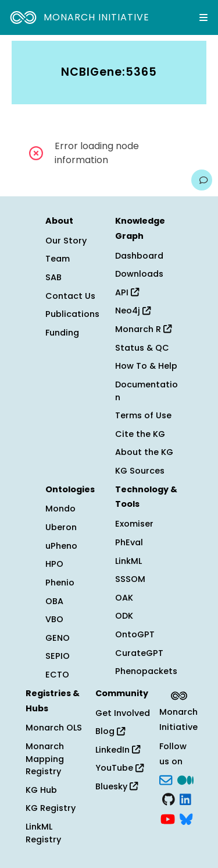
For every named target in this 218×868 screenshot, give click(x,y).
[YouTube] (168, 818)
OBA (54, 601)
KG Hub (41, 790)
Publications (72, 314)
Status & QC (142, 348)
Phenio (60, 583)
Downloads (139, 274)
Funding (62, 333)
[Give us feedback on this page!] (202, 180)
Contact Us (70, 296)
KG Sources (140, 471)
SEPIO (58, 656)
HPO (54, 564)
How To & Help (146, 366)
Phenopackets (146, 671)
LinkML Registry (43, 833)
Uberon (61, 527)
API (127, 292)
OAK (124, 598)
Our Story (66, 241)
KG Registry (51, 808)
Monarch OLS (54, 728)
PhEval (129, 542)
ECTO (57, 675)
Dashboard (139, 256)
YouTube (119, 768)
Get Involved (123, 713)
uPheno (61, 546)
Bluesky (117, 786)
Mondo (60, 509)
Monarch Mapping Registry (45, 759)
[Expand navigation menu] (203, 17)
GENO (58, 638)
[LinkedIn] (185, 799)
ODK (124, 616)
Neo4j (133, 310)
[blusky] (186, 818)
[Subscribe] (166, 779)
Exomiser (134, 524)
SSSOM (130, 579)
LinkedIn (118, 750)
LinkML (128, 561)
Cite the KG (140, 434)
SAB (53, 277)
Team (58, 259)
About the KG (144, 452)
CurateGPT (139, 653)
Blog (110, 731)
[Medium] (185, 779)
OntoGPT (135, 634)
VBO (54, 619)
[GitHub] (169, 799)
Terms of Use (143, 415)
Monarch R (143, 329)
